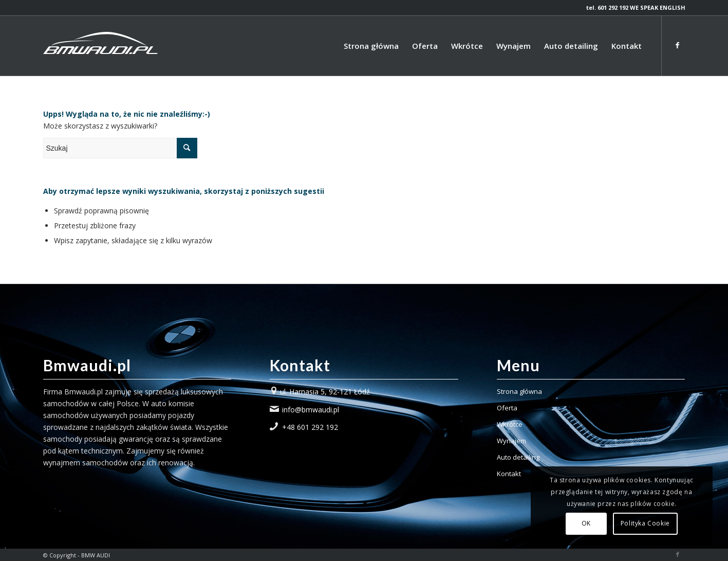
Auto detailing (518, 457)
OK (586, 523)
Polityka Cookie (645, 523)
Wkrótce (510, 424)
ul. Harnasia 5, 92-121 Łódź (325, 392)
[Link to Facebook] (678, 45)
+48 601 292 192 (310, 427)
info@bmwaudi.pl (311, 410)
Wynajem (511, 441)
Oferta (507, 408)
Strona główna (519, 391)
